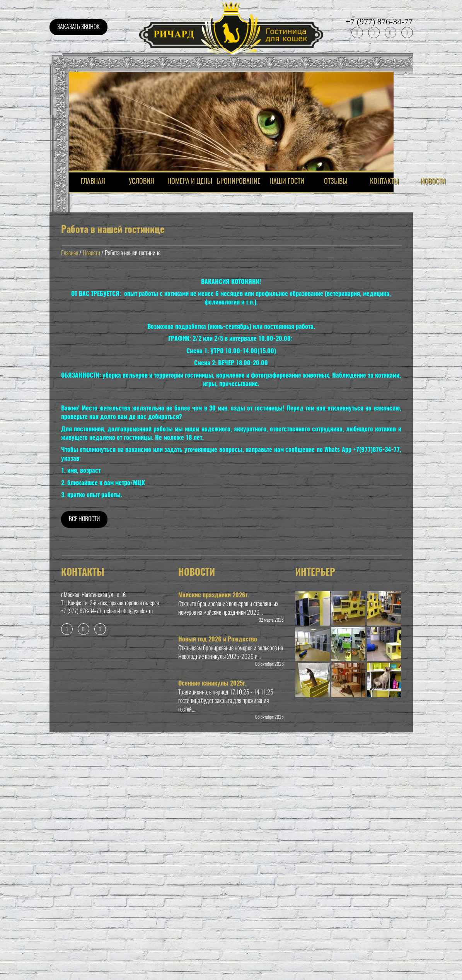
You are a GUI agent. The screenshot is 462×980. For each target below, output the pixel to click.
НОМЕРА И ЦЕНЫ (190, 182)
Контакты (384, 182)
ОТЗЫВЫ (336, 182)
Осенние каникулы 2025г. (212, 684)
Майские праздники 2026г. (214, 595)
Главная (70, 253)
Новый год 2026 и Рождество (218, 640)
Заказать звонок (78, 27)
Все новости (84, 519)
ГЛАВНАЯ (93, 182)
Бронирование (239, 182)
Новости (433, 182)
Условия (141, 182)
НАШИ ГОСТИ (287, 182)
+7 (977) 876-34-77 (379, 21)
